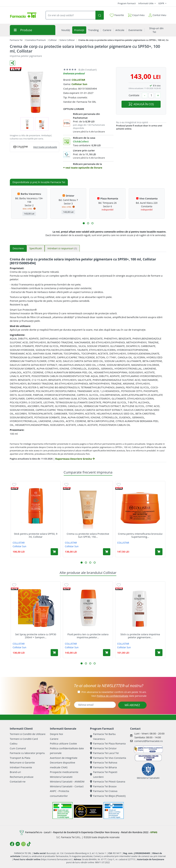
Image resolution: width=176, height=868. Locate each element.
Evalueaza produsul (74, 73)
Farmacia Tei (16, 40)
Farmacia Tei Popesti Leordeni (104, 774)
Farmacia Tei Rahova (104, 762)
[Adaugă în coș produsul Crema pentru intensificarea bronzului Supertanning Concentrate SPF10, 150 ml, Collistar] (159, 552)
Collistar (53, 40)
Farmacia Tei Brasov (103, 786)
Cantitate (134, 95)
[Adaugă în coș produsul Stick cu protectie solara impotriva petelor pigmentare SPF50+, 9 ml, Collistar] (159, 653)
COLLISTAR (78, 80)
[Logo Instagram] (23, 844)
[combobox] (70, 15)
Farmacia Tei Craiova (104, 791)
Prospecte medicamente (64, 772)
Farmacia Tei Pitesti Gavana (108, 781)
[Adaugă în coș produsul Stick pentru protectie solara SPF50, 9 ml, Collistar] (54, 552)
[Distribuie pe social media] (13, 63)
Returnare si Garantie (22, 762)
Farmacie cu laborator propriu (27, 753)
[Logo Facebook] (12, 844)
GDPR (161, 3)
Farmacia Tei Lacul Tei (104, 753)
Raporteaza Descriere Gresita (75, 459)
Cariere (54, 739)
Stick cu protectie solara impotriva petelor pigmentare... (140, 636)
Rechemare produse (22, 777)
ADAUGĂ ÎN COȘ (141, 104)
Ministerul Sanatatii (61, 777)
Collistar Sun (79, 84)
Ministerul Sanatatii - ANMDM (67, 781)
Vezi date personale (119, 696)
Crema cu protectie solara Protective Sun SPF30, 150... (88, 535)
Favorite (117, 15)
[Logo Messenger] (18, 844)
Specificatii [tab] (36, 248)
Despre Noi (56, 734)
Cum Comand (18, 748)
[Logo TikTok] (29, 844)
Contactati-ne (18, 781)
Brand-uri (15, 772)
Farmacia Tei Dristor (103, 748)
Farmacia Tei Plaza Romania (108, 743)
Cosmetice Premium (36, 40)
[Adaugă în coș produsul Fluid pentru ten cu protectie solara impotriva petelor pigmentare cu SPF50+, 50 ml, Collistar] (107, 653)
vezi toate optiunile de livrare (83, 168)
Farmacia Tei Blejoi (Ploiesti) (108, 796)
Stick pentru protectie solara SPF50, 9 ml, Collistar (36, 535)
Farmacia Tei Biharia (103, 767)
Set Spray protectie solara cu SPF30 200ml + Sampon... (36, 636)
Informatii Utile (146, 3)
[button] (84, 223)
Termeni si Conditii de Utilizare (28, 734)
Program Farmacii (127, 3)
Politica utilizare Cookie (63, 743)
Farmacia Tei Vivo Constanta (108, 758)
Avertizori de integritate (64, 758)
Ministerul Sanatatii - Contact (67, 786)
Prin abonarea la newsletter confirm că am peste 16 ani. (114, 692)
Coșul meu (136, 14)
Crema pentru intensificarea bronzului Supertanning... (140, 535)
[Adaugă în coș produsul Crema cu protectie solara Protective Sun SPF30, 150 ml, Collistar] (107, 552)
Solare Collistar (67, 40)
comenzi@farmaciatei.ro (149, 741)
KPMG (154, 832)
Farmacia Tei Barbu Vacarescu (103, 736)
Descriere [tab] (18, 248)
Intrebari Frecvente (21, 767)
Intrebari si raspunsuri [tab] (62, 248)
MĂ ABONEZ (132, 705)
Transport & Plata (20, 758)
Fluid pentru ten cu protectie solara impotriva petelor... (88, 636)
